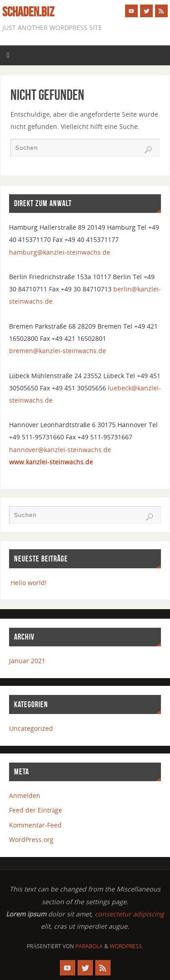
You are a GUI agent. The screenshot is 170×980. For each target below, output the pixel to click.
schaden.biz (28, 12)
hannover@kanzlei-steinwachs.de (60, 450)
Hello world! (29, 583)
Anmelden (25, 795)
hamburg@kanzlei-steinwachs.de (60, 252)
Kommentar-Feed (35, 825)
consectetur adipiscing (129, 914)
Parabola (89, 946)
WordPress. (126, 946)
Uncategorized (31, 728)
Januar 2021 (27, 661)
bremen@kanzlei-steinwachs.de (58, 351)
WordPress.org (31, 840)
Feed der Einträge (36, 810)
